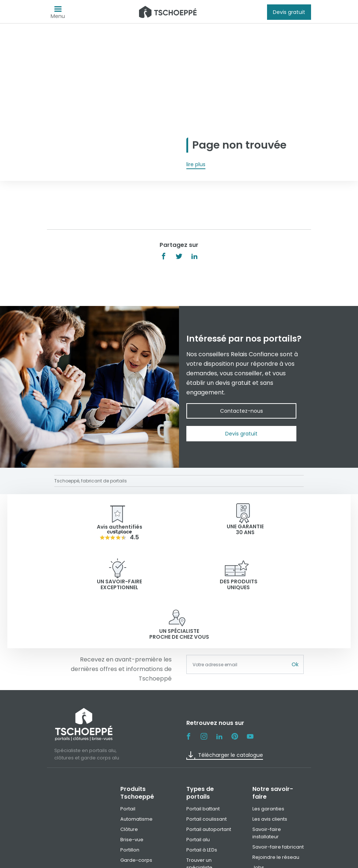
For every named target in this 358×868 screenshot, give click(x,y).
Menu (58, 14)
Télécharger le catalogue (225, 706)
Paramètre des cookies (260, 860)
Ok (295, 615)
